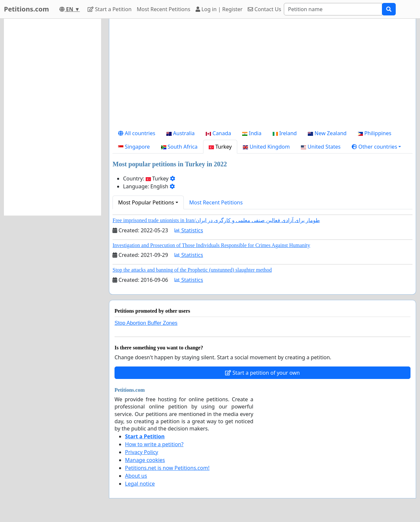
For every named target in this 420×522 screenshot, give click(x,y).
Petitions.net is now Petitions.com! (167, 468)
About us (136, 476)
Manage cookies (145, 460)
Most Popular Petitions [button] (146, 202)
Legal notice (140, 484)
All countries (137, 133)
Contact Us (264, 9)
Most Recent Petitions (164, 9)
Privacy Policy (142, 452)
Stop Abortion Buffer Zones (146, 323)
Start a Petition (109, 9)
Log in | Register (219, 9)
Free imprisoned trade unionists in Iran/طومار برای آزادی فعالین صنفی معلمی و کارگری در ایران (216, 220)
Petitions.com (26, 9)
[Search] (333, 9)
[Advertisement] (262, 75)
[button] (377, 147)
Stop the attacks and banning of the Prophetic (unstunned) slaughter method (192, 270)
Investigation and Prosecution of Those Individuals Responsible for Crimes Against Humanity (211, 245)
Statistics (189, 230)
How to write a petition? (154, 444)
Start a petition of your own (262, 373)
